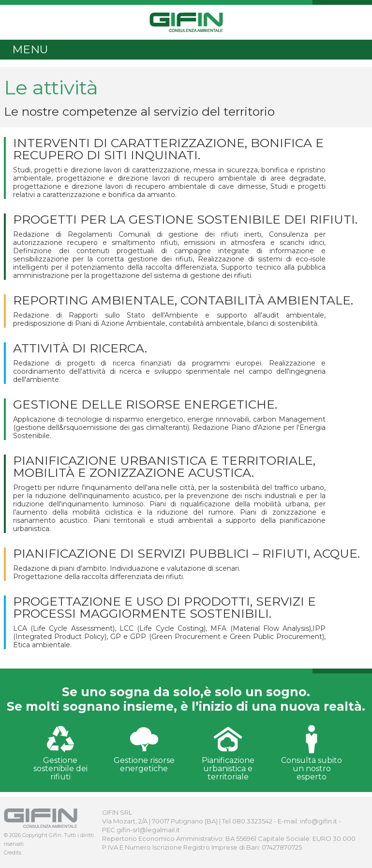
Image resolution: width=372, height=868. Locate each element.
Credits (13, 853)
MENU (30, 49)
